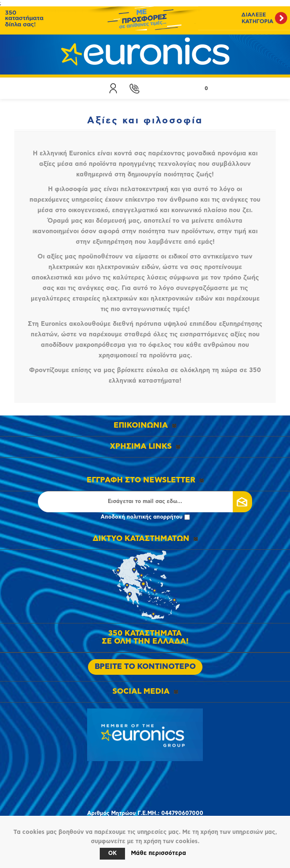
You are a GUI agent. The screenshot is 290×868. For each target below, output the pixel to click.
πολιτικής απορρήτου (155, 517)
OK (112, 853)
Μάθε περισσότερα (158, 853)
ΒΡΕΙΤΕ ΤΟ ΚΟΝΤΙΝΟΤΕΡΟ (145, 667)
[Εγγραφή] (145, 502)
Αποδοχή (145, 517)
